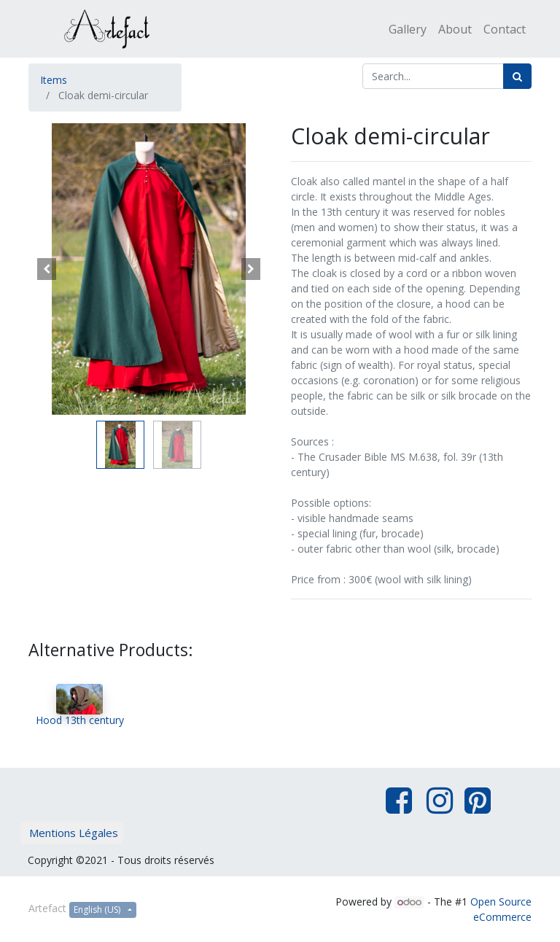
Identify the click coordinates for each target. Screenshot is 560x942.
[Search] (517, 76)
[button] (47, 269)
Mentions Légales (74, 833)
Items (54, 80)
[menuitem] (408, 29)
